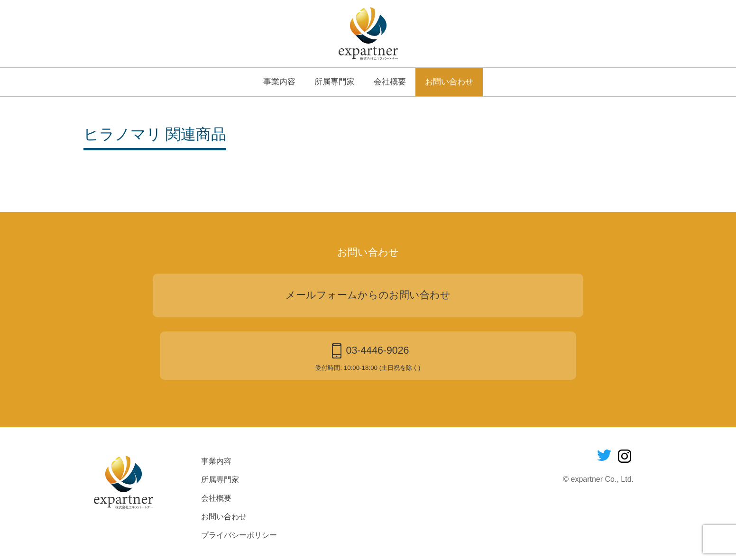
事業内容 (279, 82)
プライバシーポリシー (239, 535)
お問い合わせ (449, 82)
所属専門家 (335, 82)
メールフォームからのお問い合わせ (368, 295)
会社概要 (390, 82)
